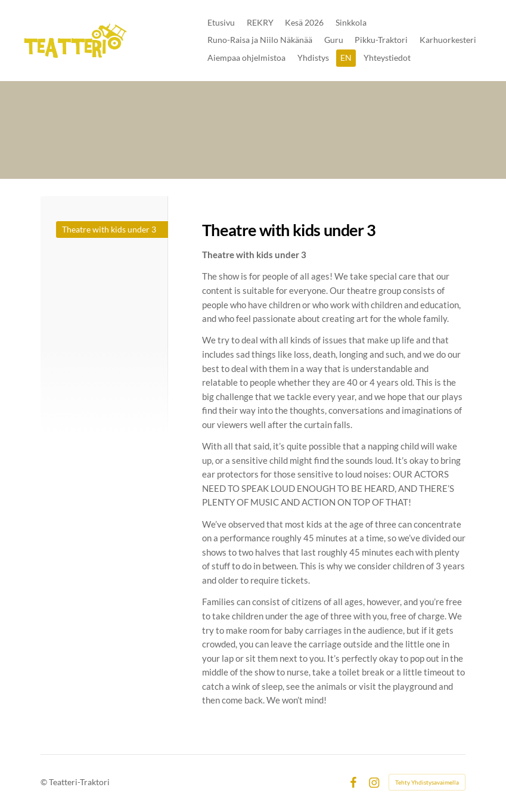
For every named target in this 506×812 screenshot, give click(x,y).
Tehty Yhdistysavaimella (427, 782)
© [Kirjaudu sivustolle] (45, 782)
